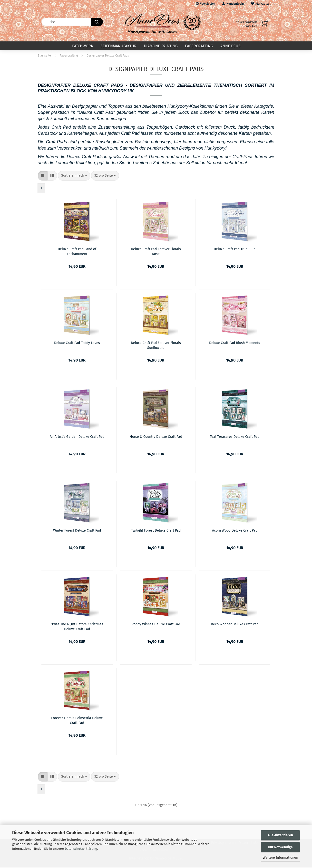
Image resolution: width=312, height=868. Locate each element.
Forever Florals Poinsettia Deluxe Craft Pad (77, 721)
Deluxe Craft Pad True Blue (235, 250)
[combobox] (74, 177)
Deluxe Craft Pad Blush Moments (235, 344)
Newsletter (205, 4)
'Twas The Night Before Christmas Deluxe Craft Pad (77, 628)
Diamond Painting (161, 46)
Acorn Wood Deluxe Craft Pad (235, 532)
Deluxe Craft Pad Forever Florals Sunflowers (156, 346)
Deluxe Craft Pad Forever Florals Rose (156, 252)
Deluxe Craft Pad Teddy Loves (77, 344)
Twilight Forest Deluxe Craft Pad (156, 532)
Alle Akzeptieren (280, 835)
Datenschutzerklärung (81, 849)
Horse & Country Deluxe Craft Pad (156, 438)
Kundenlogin (233, 4)
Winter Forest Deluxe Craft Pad (77, 532)
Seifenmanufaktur (118, 46)
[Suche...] (97, 22)
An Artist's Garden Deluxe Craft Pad (77, 438)
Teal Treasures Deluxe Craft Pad (235, 438)
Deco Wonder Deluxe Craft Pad (235, 625)
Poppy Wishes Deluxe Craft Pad (156, 625)
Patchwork (83, 46)
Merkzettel (261, 4)
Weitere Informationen (280, 858)
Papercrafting (199, 46)
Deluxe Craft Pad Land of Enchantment (77, 252)
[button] (43, 177)
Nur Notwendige (280, 847)
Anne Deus (230, 46)
